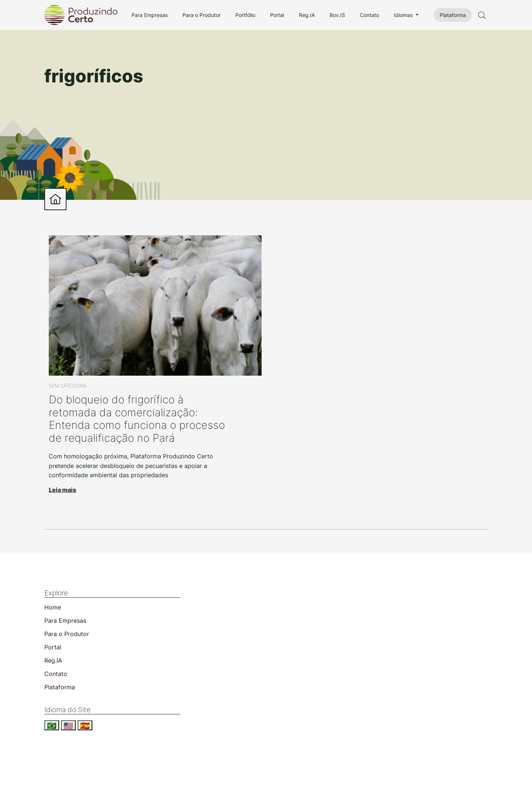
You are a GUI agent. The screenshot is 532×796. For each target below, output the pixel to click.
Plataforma (453, 15)
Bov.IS (337, 15)
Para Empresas (150, 15)
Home (53, 607)
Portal (277, 15)
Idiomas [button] (404, 15)
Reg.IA (307, 15)
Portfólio (245, 15)
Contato (369, 15)
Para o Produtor (202, 15)
